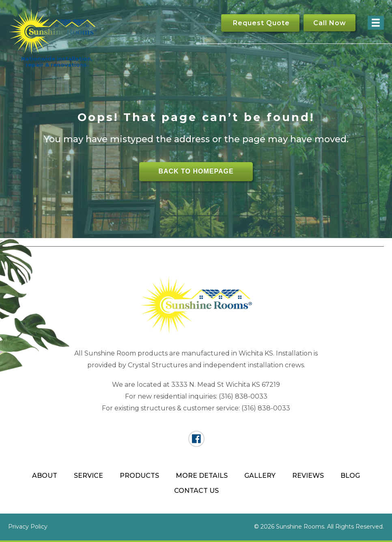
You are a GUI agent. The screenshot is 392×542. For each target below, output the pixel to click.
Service (88, 476)
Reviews (308, 476)
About (45, 476)
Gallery (260, 476)
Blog (350, 476)
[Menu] (376, 23)
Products (139, 476)
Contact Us (196, 491)
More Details (202, 476)
